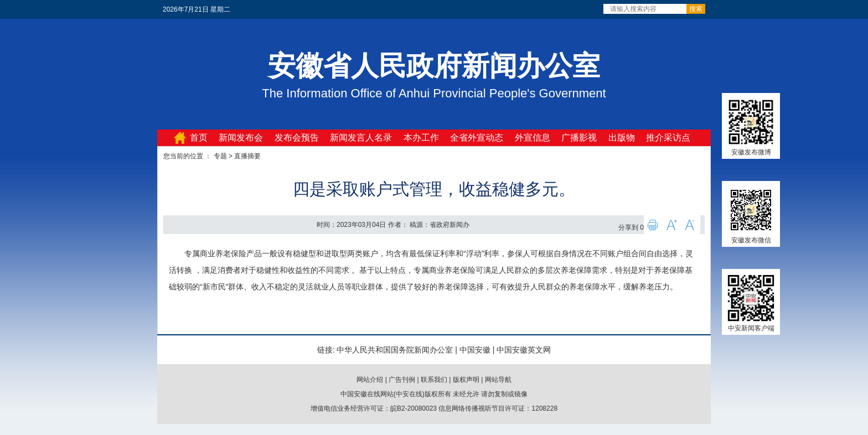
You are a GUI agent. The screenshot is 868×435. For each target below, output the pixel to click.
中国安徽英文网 (524, 350)
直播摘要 (247, 156)
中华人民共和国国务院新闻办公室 (395, 350)
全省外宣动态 (477, 138)
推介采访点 (668, 138)
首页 (199, 138)
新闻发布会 (241, 138)
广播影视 (579, 138)
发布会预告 (297, 138)
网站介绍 (370, 380)
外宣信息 (533, 138)
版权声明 (466, 380)
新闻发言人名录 (361, 138)
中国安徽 (475, 350)
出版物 (622, 138)
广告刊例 (402, 380)
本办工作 (421, 138)
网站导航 (498, 380)
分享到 (628, 227)
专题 (220, 156)
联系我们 (434, 380)
